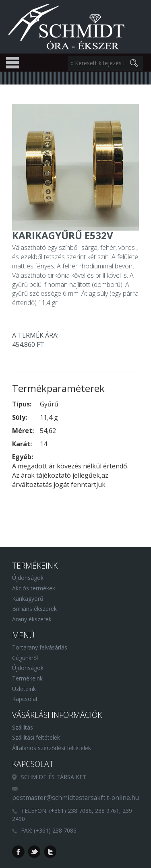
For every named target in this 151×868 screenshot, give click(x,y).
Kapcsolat (25, 699)
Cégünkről (25, 658)
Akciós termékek (34, 588)
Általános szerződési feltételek (52, 748)
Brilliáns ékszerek (34, 609)
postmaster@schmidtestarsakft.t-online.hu (75, 798)
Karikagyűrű (28, 599)
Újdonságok (28, 578)
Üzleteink (24, 689)
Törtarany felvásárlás (40, 647)
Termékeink (27, 678)
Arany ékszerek (32, 619)
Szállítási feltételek (36, 737)
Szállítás (23, 727)
